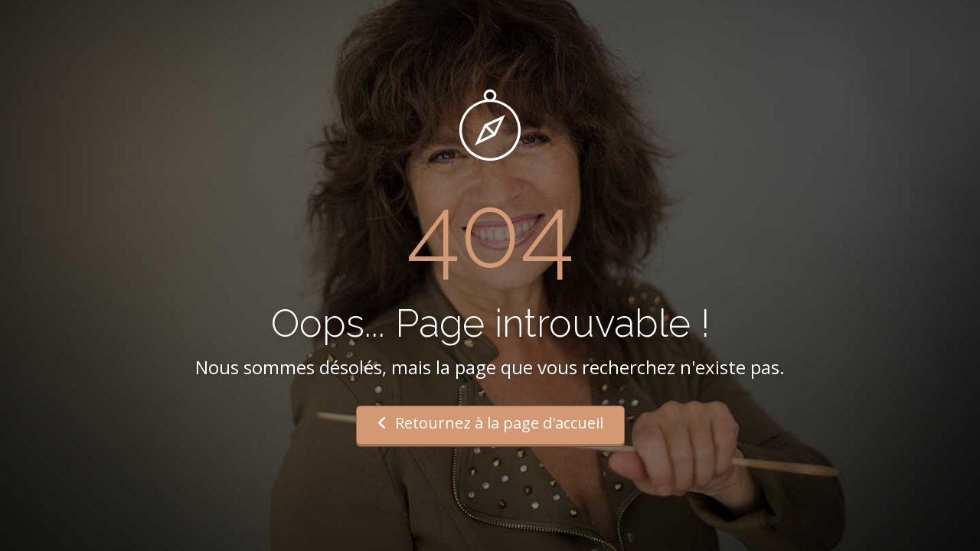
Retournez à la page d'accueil (490, 423)
